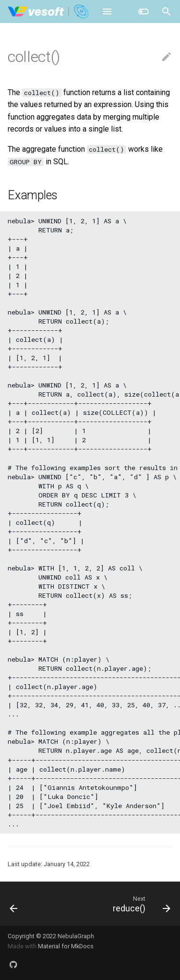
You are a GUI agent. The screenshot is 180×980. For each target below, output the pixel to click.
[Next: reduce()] (140, 904)
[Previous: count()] (14, 904)
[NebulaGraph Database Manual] (49, 12)
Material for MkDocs (66, 946)
